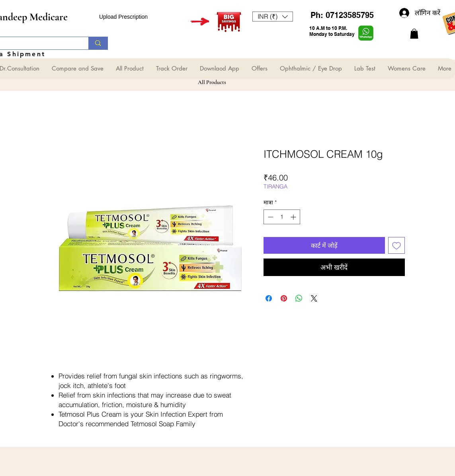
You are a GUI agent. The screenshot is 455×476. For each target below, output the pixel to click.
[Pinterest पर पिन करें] (284, 298)
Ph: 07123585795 (342, 15)
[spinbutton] (282, 217)
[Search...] (98, 43)
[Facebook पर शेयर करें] (269, 298)
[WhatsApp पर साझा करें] (299, 298)
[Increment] (294, 217)
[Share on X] (314, 298)
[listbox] (273, 17)
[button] (273, 17)
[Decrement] (270, 217)
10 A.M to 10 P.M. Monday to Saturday (332, 31)
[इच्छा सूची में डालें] (396, 245)
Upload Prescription (123, 17)
